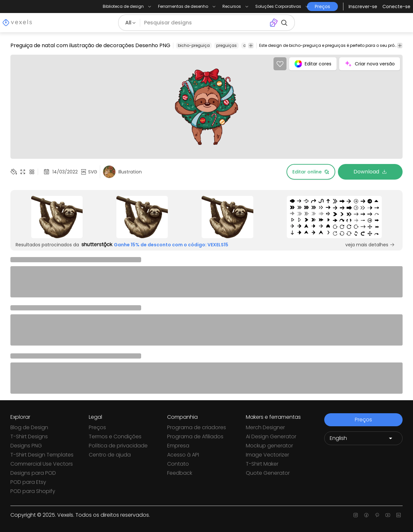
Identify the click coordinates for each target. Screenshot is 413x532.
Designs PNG (26, 446)
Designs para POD (33, 473)
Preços (97, 427)
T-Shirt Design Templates (42, 455)
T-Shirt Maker (262, 464)
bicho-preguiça (194, 45)
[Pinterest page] (377, 515)
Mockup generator (269, 446)
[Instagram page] (356, 515)
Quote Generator (268, 473)
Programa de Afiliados (195, 437)
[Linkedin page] (399, 515)
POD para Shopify (33, 491)
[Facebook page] (366, 515)
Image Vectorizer (267, 455)
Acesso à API (183, 455)
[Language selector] (363, 438)
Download (370, 172)
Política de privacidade (118, 446)
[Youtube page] (388, 515)
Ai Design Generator (271, 437)
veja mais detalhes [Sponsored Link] (370, 245)
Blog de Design (29, 427)
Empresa (178, 446)
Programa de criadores (197, 427)
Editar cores (313, 64)
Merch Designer (265, 427)
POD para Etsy (28, 482)
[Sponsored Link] (57, 217)
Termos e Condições (115, 437)
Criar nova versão (370, 64)
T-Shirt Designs (29, 437)
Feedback (180, 473)
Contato (178, 464)
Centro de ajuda (110, 455)
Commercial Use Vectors (42, 464)
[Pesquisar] (205, 23)
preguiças (226, 45)
